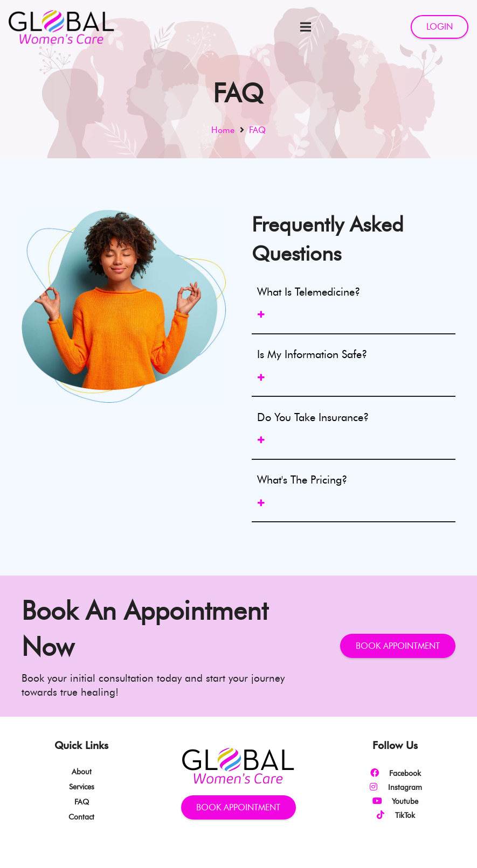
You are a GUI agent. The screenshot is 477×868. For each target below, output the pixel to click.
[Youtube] (382, 801)
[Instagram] (378, 787)
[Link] (61, 27)
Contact (81, 817)
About (82, 772)
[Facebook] (379, 773)
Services (82, 787)
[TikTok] (385, 815)
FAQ (82, 802)
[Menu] (306, 27)
